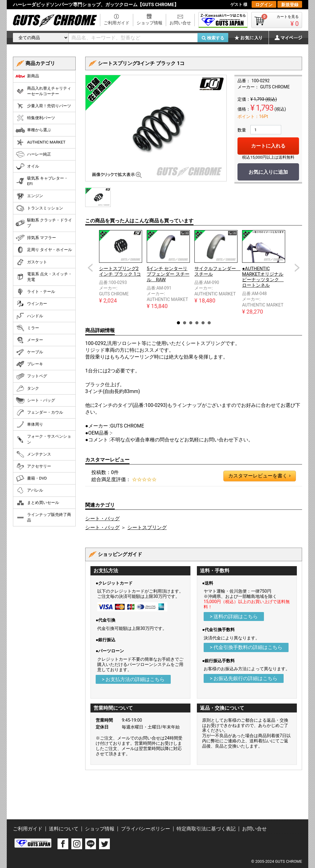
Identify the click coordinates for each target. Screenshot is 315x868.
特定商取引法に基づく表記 (206, 829)
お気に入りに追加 (268, 172)
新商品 (27, 76)
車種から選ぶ (33, 130)
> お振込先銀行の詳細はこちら (244, 678)
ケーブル (29, 352)
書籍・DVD (31, 478)
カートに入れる (268, 146)
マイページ (285, 38)
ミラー (27, 328)
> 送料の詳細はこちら (234, 617)
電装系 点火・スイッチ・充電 (44, 277)
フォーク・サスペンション (43, 439)
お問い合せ (180, 23)
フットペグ (31, 376)
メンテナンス (33, 454)
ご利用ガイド (117, 23)
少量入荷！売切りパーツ (43, 106)
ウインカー (31, 304)
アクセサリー (33, 466)
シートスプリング (147, 527)
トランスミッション (39, 208)
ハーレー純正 (33, 154)
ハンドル (29, 316)
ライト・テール (35, 292)
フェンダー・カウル (39, 412)
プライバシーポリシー (146, 829)
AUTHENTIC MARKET (41, 142)
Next (297, 268)
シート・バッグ (102, 519)
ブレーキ (29, 364)
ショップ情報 (150, 23)
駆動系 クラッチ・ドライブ (44, 223)
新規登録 (290, 5)
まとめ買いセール (37, 503)
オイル (27, 166)
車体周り (29, 424)
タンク (27, 388)
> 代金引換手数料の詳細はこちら (246, 647)
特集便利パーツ (35, 118)
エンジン (29, 196)
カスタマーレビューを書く (259, 476)
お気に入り (251, 38)
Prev (90, 268)
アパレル (29, 490)
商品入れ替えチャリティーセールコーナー (43, 91)
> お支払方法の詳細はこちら (133, 679)
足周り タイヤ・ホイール (44, 250)
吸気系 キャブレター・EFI (42, 181)
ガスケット (31, 262)
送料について (64, 829)
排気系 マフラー (36, 238)
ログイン (264, 5)
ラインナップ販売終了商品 (43, 517)
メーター (29, 340)
